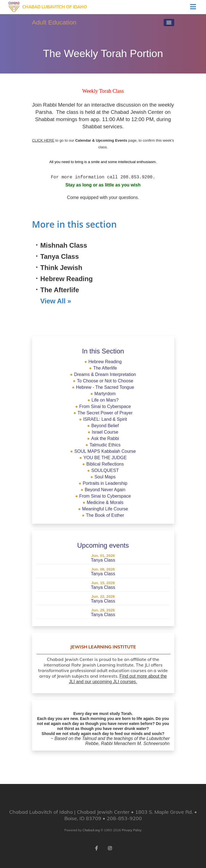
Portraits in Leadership (103, 483)
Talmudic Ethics (103, 445)
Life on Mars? (103, 400)
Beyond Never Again (103, 490)
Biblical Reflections (103, 464)
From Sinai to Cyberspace (103, 406)
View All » (56, 301)
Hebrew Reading (67, 279)
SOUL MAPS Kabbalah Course (103, 451)
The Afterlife (60, 290)
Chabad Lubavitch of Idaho (55, 7)
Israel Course (103, 432)
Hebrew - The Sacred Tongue (103, 387)
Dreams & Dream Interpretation (103, 374)
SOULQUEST (103, 470)
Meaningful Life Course (103, 509)
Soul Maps (103, 477)
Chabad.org (91, 830)
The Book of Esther (103, 515)
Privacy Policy (132, 830)
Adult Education (54, 22)
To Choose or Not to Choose (103, 381)
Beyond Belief (103, 426)
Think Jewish (61, 268)
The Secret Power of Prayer (103, 413)
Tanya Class (60, 256)
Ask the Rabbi (103, 438)
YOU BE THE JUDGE (103, 458)
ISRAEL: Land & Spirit (103, 419)
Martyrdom (103, 394)
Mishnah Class (64, 245)
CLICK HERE (43, 140)
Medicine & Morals (103, 502)
